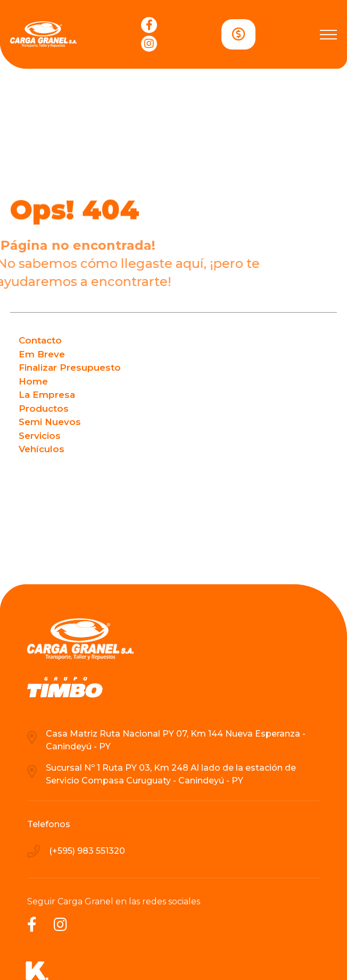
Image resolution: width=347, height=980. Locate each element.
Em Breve (42, 354)
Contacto (40, 340)
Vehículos (42, 449)
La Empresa (47, 395)
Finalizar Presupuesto (70, 367)
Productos (44, 409)
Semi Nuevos (50, 422)
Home (33, 381)
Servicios (40, 436)
